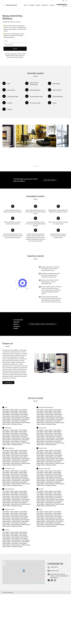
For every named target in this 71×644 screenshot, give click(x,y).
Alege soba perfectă (50, 180)
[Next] (66, 145)
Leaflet (36, 584)
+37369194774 (54, 567)
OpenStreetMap (42, 584)
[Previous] (5, 145)
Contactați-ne (8, 383)
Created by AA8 (9, 592)
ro (63, 1)
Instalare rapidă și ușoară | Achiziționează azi (43, 324)
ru (67, 1)
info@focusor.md (54, 571)
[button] (24, 571)
